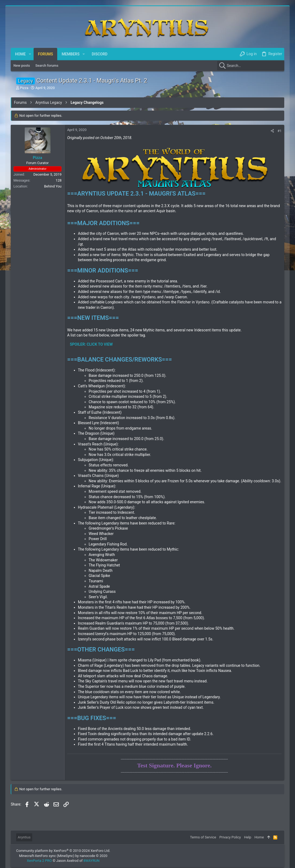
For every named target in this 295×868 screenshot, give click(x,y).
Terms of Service (203, 837)
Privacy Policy (230, 837)
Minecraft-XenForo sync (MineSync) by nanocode (63, 856)
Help (248, 837)
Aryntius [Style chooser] (24, 837)
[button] (30, 54)
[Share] (272, 131)
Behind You (53, 186)
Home (259, 837)
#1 (280, 131)
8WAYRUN (91, 861)
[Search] (251, 66)
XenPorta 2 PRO (39, 861)
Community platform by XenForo (63, 851)
